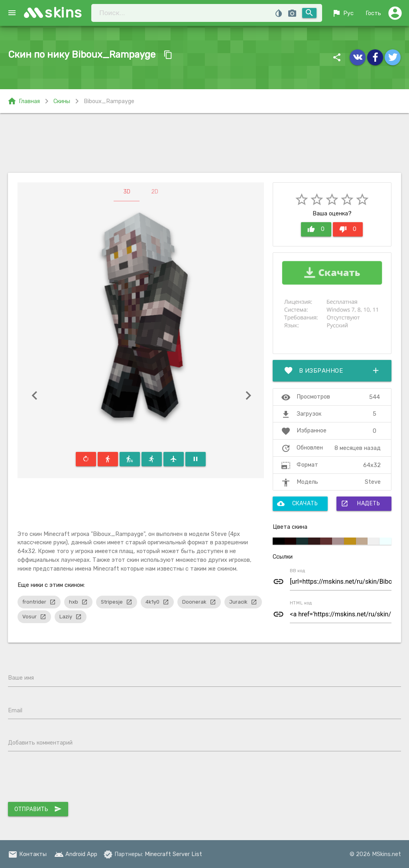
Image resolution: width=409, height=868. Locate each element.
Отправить (38, 809)
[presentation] (69, 778)
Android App (76, 854)
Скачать (297, 504)
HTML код (301, 603)
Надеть (360, 504)
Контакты (27, 854)
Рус (343, 13)
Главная (24, 101)
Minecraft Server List (173, 854)
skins (64, 13)
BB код (298, 571)
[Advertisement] (204, 143)
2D (155, 192)
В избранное (332, 371)
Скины (62, 101)
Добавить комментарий (40, 743)
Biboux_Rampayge (109, 101)
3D (127, 192)
